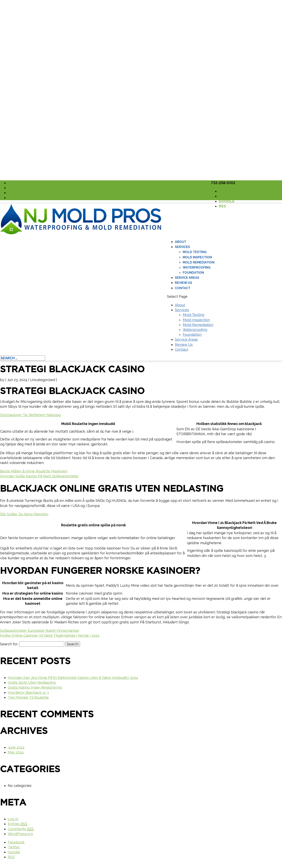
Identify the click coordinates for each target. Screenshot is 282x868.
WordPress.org (20, 834)
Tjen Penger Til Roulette (28, 697)
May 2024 (16, 752)
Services (182, 247)
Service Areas (187, 278)
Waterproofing (197, 267)
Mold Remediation (199, 262)
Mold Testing (195, 252)
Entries (18, 824)
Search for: (9, 644)
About (181, 242)
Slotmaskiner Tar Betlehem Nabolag (30, 415)
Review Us (183, 283)
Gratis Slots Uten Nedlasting (32, 682)
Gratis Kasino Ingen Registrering (35, 687)
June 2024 (16, 747)
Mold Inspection (197, 257)
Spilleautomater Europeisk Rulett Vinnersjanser (40, 631)
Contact (183, 288)
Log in (13, 819)
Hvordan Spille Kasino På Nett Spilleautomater (39, 476)
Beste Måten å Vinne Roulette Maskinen (34, 471)
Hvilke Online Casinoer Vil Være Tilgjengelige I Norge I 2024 (50, 635)
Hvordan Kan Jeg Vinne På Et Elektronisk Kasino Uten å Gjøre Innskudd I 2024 (73, 678)
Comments (21, 829)
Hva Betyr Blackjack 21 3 (28, 692)
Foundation (193, 273)
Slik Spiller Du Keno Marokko (24, 514)
